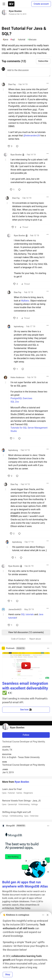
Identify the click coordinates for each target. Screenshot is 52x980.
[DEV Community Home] (11, 4)
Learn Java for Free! (26, 791)
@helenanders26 (32, 136)
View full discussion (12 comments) (26, 632)
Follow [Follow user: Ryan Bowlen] (26, 735)
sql (13, 40)
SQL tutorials (27, 614)
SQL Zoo (15, 402)
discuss (32, 40)
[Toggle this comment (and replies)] (4, 89)
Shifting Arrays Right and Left (26, 814)
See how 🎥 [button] (26, 710)
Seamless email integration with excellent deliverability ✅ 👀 (25, 688)
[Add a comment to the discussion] (28, 72)
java (5, 40)
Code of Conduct (18, 639)
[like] (10, 146)
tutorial (21, 40)
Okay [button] (8, 974)
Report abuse (35, 639)
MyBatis (25, 301)
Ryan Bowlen (15, 11)
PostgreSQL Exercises (21, 398)
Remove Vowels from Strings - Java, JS (26, 803)
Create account (41, 4)
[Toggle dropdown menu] (48, 83)
